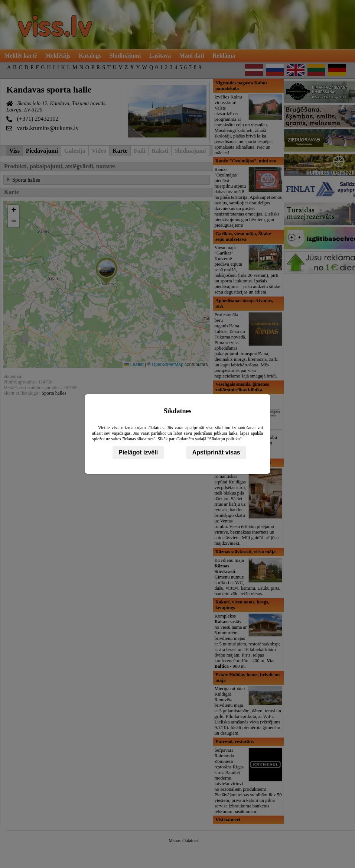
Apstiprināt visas (216, 452)
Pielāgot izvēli (138, 452)
